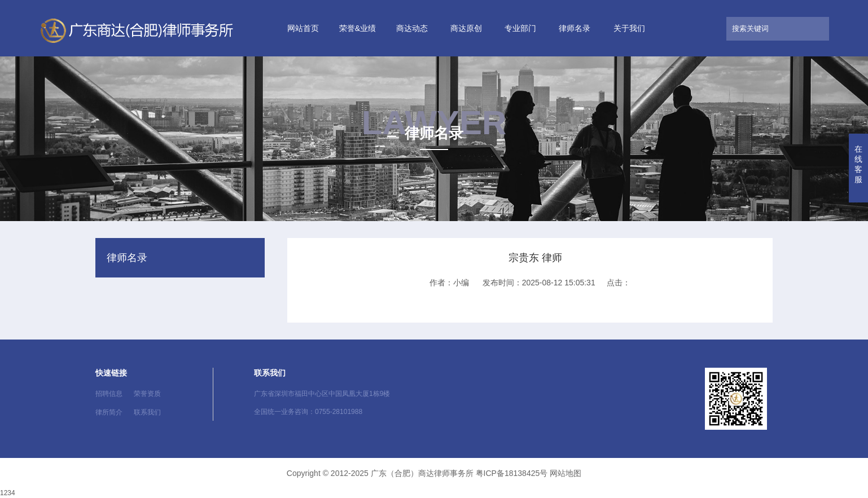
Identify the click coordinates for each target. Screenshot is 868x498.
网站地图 (565, 473)
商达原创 (466, 28)
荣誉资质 (147, 394)
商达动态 (412, 28)
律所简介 (109, 412)
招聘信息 (109, 394)
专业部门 (520, 28)
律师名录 (575, 28)
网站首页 (303, 28)
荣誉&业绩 (358, 28)
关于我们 (629, 28)
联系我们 (147, 412)
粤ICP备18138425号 (512, 473)
